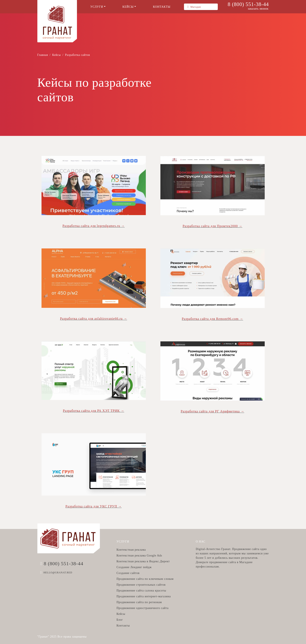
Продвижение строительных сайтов (141, 585)
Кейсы (56, 55)
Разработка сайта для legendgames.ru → (93, 226)
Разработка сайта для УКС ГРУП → (94, 506)
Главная (43, 55)
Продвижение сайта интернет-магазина (144, 596)
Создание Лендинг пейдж (134, 567)
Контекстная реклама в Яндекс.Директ (143, 561)
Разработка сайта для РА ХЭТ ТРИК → (94, 411)
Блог (120, 620)
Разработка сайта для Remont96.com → (213, 319)
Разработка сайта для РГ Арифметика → (212, 411)
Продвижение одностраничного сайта (142, 608)
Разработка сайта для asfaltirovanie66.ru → (94, 319)
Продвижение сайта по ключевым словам (145, 579)
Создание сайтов (128, 573)
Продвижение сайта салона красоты (141, 591)
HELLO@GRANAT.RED (58, 573)
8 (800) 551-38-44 (248, 4)
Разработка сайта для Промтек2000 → (212, 226)
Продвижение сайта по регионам (139, 602)
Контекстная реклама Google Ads (139, 556)
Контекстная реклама (131, 550)
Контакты (123, 626)
